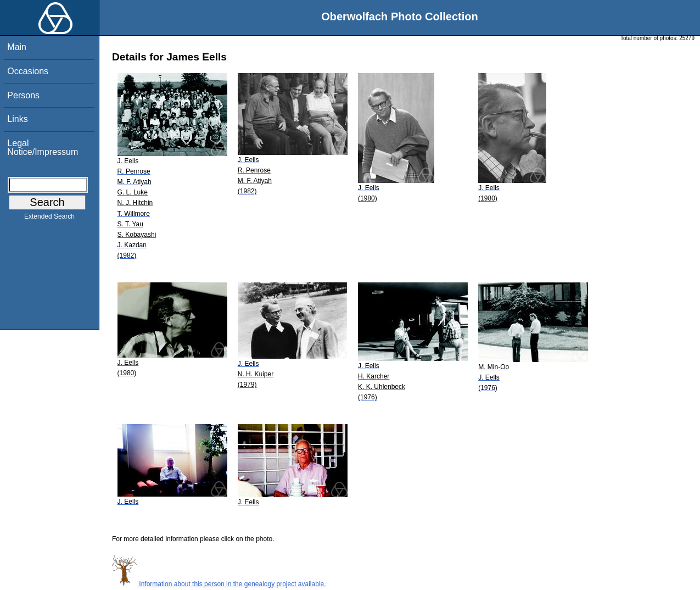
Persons (23, 95)
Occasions (28, 71)
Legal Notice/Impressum (43, 147)
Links (17, 119)
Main (17, 47)
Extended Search (49, 219)
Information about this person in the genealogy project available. (219, 584)
